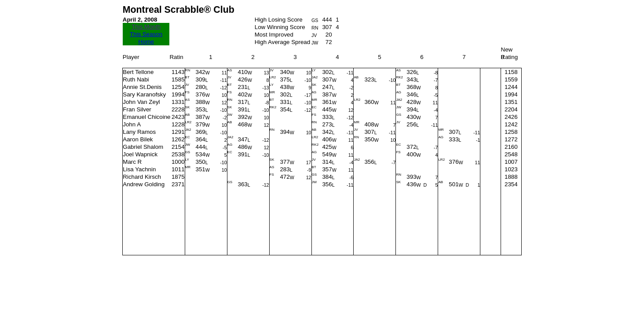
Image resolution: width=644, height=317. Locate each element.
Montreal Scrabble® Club (179, 10)
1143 (178, 72)
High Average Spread (282, 42)
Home (146, 42)
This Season (146, 34)
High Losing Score (279, 20)
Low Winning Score (280, 27)
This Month (146, 27)
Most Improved (274, 35)
